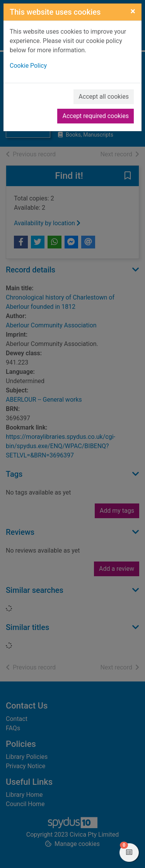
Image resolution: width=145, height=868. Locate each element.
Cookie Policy (28, 66)
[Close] (133, 11)
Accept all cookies (104, 97)
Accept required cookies (96, 116)
